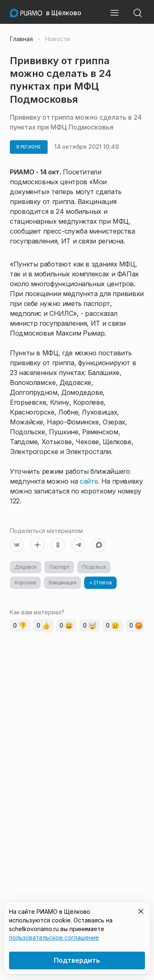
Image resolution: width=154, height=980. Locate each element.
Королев (25, 583)
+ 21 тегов (100, 583)
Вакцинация (62, 583)
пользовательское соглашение (54, 937)
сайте (89, 481)
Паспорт (59, 567)
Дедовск (25, 567)
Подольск (94, 567)
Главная (21, 39)
